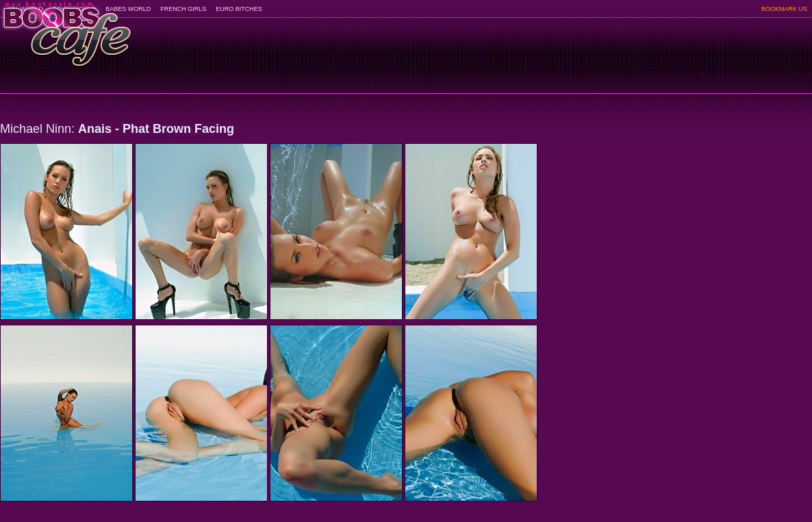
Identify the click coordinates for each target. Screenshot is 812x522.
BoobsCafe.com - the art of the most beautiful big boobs (66, 29)
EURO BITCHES (239, 9)
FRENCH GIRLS (183, 9)
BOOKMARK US (784, 9)
